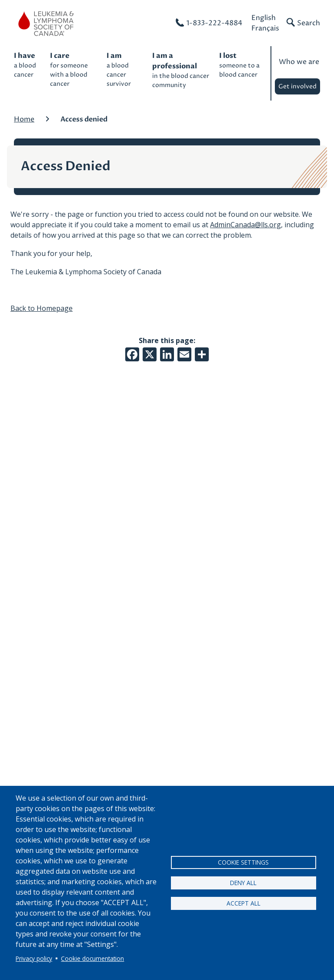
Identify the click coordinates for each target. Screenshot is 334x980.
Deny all (243, 883)
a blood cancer (28, 65)
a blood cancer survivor (125, 69)
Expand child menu (318, 89)
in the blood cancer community (181, 70)
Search (309, 23)
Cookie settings (243, 862)
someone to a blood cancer (240, 65)
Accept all (244, 903)
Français (265, 28)
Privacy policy (34, 958)
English (264, 18)
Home (24, 119)
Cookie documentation (92, 958)
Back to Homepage (42, 308)
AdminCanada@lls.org (245, 225)
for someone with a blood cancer (74, 69)
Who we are (299, 62)
